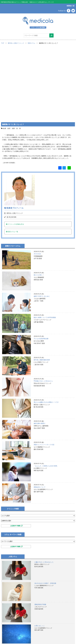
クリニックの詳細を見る (15, 153)
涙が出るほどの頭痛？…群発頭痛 (45, 512)
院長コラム (31, 43)
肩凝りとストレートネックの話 (44, 373)
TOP (3, 43)
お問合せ (6, 638)
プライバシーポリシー (11, 633)
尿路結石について (40, 415)
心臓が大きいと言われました (44, 490)
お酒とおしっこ (40, 554)
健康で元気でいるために (42, 225)
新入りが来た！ (39, 203)
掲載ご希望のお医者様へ (11, 631)
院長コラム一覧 (12, 160)
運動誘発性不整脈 (40, 533)
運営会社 (6, 636)
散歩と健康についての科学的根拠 (45, 246)
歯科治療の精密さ (40, 352)
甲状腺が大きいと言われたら (43, 309)
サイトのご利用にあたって (12, 629)
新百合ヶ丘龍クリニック (16, 43)
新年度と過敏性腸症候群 (42, 288)
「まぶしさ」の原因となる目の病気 (45, 394)
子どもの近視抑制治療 (41, 267)
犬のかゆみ (37, 182)
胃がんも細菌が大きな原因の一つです (46, 331)
